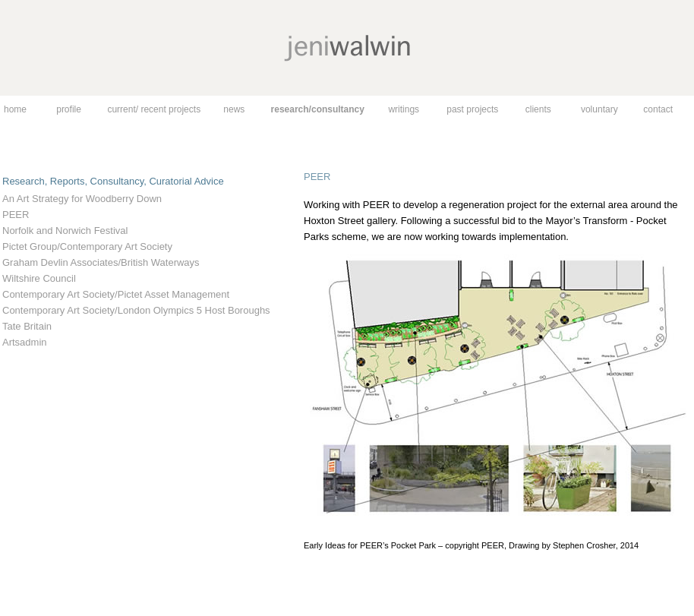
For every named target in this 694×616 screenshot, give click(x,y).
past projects (472, 109)
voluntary (599, 109)
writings (404, 109)
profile (69, 109)
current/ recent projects (154, 109)
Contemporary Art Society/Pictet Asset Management (116, 294)
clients (538, 109)
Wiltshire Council (39, 278)
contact (658, 109)
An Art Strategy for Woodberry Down (82, 199)
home (15, 109)
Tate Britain (27, 326)
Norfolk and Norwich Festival (65, 231)
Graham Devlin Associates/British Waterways (101, 262)
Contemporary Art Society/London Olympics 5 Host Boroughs (136, 310)
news (234, 109)
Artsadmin (25, 342)
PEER (16, 215)
